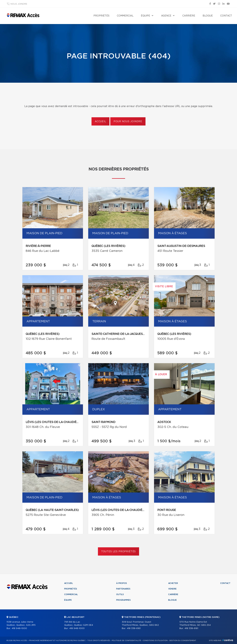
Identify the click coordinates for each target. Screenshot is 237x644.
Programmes (123, 600)
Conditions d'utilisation (155, 641)
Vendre (172, 589)
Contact (226, 16)
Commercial (125, 16)
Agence (166, 16)
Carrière (189, 16)
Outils (120, 594)
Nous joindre (19, 4)
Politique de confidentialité (126, 641)
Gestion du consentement (183, 641)
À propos (122, 583)
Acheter (173, 583)
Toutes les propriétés (119, 552)
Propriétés (101, 16)
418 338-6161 (134, 628)
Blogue (208, 16)
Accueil (100, 122)
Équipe (145, 16)
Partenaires (123, 589)
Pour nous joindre (128, 122)
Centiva (228, 640)
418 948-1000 (19, 628)
